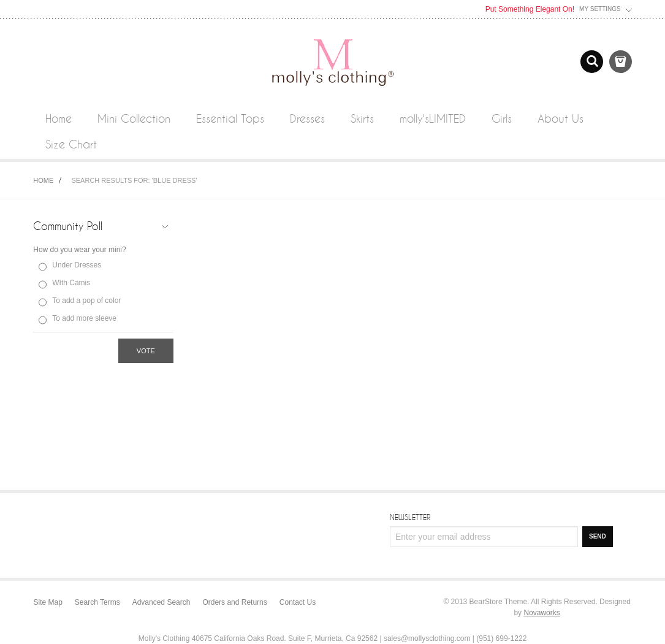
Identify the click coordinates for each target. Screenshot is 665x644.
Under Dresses (77, 265)
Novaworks (541, 613)
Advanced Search (161, 602)
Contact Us (298, 602)
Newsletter (410, 517)
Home (43, 180)
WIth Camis (71, 283)
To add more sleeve (84, 318)
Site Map (48, 602)
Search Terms (97, 602)
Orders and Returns (234, 602)
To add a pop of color (86, 301)
